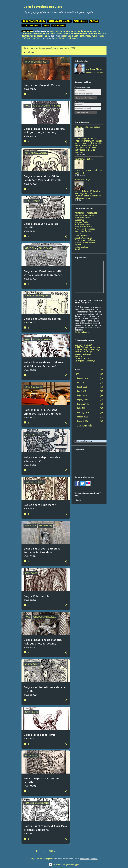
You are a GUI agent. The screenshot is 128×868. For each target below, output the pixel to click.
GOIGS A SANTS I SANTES (59, 21)
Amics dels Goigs (82, 180)
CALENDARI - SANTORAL (86, 213)
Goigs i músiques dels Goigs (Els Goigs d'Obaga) (87, 351)
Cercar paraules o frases (85, 98)
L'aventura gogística (84, 159)
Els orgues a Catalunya (85, 361)
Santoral (78, 356)
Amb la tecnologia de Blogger (64, 864)
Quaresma (79, 220)
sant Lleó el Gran (71, 36)
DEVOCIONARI (58, 25)
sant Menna (72, 38)
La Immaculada (81, 247)
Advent (78, 245)
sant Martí (61, 38)
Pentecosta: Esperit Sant (85, 229)
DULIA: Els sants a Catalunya (87, 347)
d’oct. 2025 (82, 383)
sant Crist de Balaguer (81, 31)
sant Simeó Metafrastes (76, 34)
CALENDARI (27, 31)
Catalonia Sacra (82, 358)
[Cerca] (105, 8)
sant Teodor (95, 34)
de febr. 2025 (82, 417)
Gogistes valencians (83, 354)
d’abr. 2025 (81, 408)
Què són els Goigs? (83, 345)
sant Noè (36, 38)
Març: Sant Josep (82, 218)
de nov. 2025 (82, 378)
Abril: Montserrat (82, 224)
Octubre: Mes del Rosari (85, 240)
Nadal (77, 249)
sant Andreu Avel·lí (88, 36)
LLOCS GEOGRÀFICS (31, 25)
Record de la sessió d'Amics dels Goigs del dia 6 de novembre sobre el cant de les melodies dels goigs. (88, 195)
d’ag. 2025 (81, 391)
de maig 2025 (83, 404)
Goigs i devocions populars (43, 7)
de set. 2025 (82, 387)
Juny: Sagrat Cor (82, 236)
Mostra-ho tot (34, 52)
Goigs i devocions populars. (42, 859)
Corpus (78, 233)
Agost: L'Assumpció (83, 238)
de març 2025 (83, 412)
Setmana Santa (81, 222)
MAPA (46, 25)
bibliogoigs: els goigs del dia (87, 127)
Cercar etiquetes (82, 112)
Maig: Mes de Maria (83, 227)
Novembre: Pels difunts (85, 242)
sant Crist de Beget (60, 31)
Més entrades (46, 851)
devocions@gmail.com (89, 859)
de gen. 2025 (82, 421)
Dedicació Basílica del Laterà (48, 34)
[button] (66, 94)
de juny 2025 (82, 400)
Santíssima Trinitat (83, 231)
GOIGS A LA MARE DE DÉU (34, 21)
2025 (77, 374)
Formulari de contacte (94, 73)
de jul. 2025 (82, 395)
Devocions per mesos (84, 215)
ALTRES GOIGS (80, 21)
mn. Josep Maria (94, 69)
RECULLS (94, 21)
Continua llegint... (82, 332)
